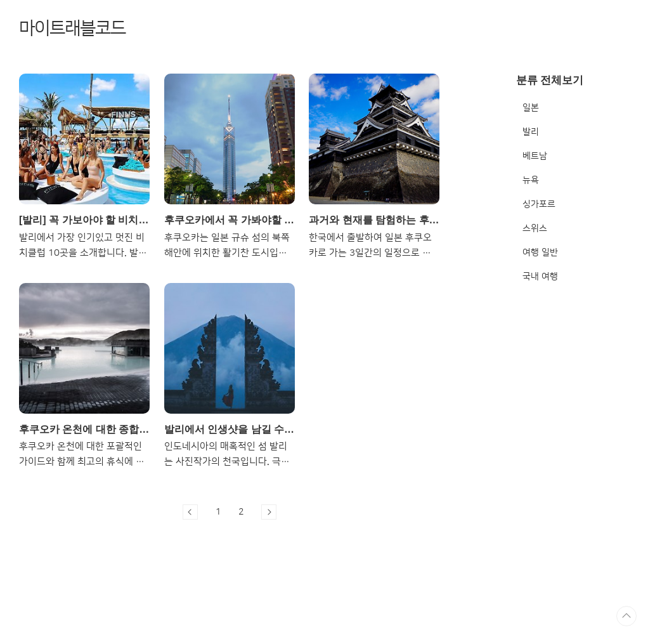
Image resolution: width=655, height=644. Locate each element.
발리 (531, 132)
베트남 (535, 156)
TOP (626, 616)
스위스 (535, 228)
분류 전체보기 (550, 80)
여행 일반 (540, 253)
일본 (531, 108)
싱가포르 (539, 204)
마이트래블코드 (72, 28)
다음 (269, 512)
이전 (190, 512)
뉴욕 (531, 180)
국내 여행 (540, 277)
